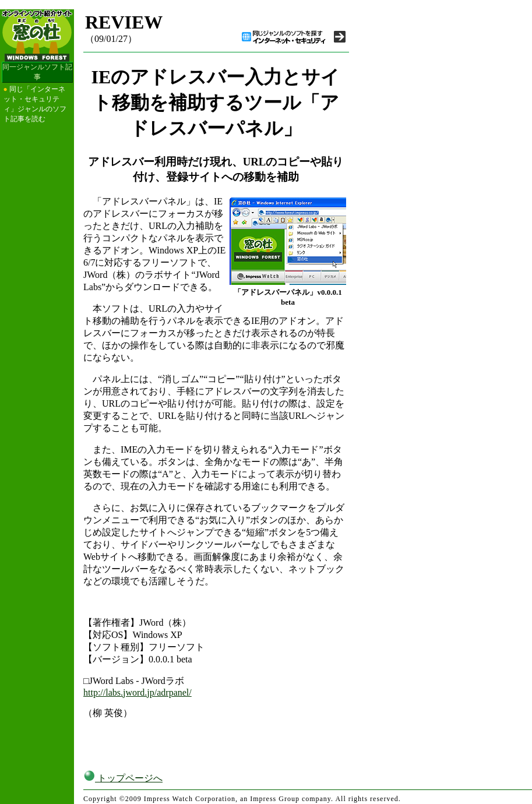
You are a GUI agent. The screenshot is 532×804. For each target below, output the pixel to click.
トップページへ (123, 778)
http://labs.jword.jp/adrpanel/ (138, 692)
